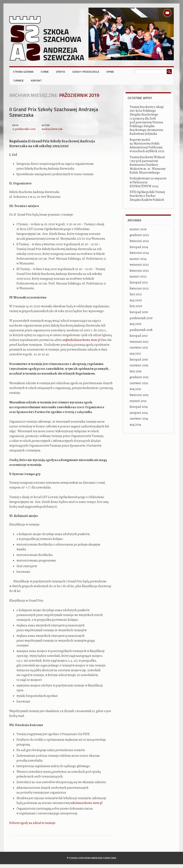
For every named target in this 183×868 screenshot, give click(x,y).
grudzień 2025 (139, 235)
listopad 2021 (139, 282)
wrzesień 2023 (139, 265)
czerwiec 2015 (139, 383)
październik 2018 (141, 330)
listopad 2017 (139, 336)
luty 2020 (136, 306)
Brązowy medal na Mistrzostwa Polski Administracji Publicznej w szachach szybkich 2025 (147, 146)
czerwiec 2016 (139, 365)
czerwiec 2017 (139, 348)
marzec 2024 (138, 259)
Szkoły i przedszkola (86, 72)
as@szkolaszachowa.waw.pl (81, 340)
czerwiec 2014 (139, 419)
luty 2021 (136, 294)
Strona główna (23, 72)
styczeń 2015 (138, 401)
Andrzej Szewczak (52, 129)
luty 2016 (136, 371)
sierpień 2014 (139, 413)
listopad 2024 (139, 247)
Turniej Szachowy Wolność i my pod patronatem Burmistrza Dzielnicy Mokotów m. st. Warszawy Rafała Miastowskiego (148, 165)
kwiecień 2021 (139, 288)
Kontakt (36, 80)
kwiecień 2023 (139, 271)
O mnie (45, 72)
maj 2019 (135, 324)
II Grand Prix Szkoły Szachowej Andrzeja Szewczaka (54, 112)
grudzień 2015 (139, 377)
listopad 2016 (139, 360)
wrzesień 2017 (139, 342)
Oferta (60, 72)
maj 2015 (135, 389)
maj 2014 (135, 425)
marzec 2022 (138, 276)
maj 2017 (135, 354)
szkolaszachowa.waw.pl (86, 803)
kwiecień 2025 (139, 241)
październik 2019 (141, 318)
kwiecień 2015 (139, 395)
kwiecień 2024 (139, 253)
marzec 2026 (138, 229)
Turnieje (18, 80)
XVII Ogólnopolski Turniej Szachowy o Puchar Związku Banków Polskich (147, 196)
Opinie (110, 72)
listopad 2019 (139, 312)
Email (167, 13)
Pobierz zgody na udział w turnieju (32, 823)
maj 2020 (136, 300)
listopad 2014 (139, 407)
